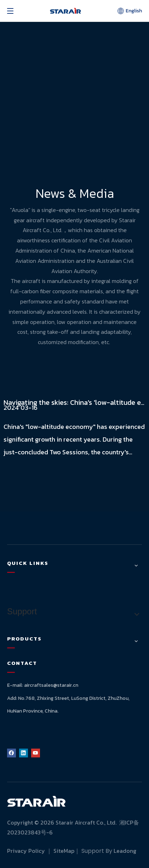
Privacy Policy (26, 851)
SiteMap (64, 851)
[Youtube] (36, 753)
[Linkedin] (24, 753)
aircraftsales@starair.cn (51, 685)
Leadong (125, 851)
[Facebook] (12, 753)
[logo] (36, 801)
